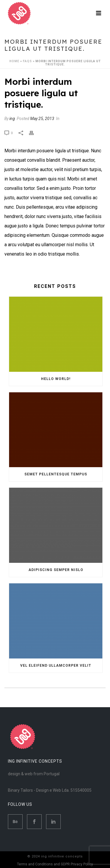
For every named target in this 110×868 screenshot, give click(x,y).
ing (12, 119)
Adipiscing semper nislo (56, 570)
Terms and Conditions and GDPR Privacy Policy (55, 864)
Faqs (27, 61)
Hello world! (56, 379)
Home (14, 61)
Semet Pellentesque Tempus (56, 474)
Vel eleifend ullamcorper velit (56, 666)
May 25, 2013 (42, 119)
